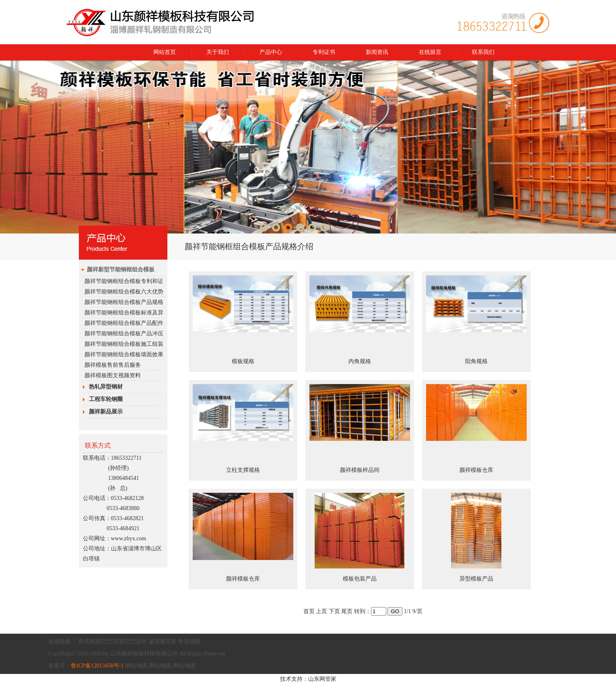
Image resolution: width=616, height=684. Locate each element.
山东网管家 (322, 679)
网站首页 (165, 52)
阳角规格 (476, 361)
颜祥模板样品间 (360, 470)
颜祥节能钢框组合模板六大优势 (124, 292)
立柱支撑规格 (243, 470)
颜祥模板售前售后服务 (113, 365)
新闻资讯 (377, 52)
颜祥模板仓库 (476, 470)
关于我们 (218, 52)
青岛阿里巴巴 (95, 642)
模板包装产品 (360, 579)
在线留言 (430, 52)
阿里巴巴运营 (130, 642)
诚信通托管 (163, 642)
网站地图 (136, 666)
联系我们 (483, 52)
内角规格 (360, 361)
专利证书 (324, 52)
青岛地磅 (189, 642)
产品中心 (271, 52)
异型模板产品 (476, 579)
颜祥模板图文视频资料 (113, 375)
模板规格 (243, 361)
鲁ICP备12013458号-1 (97, 666)
